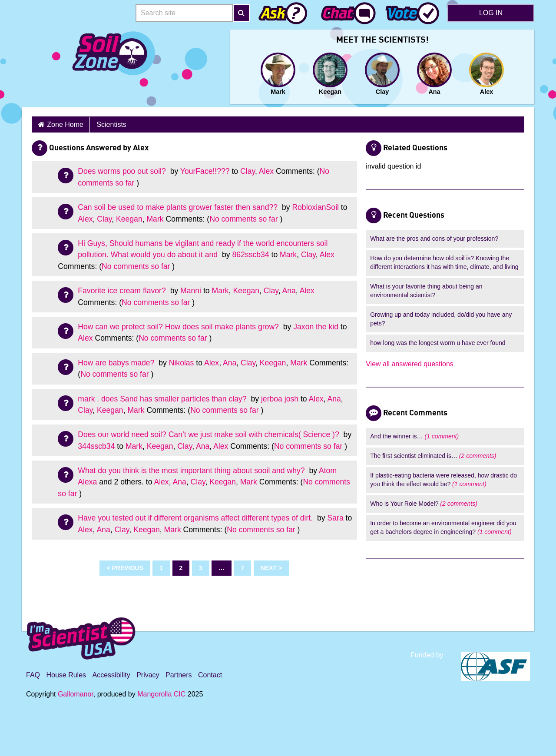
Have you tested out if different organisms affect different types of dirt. (196, 518)
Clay (248, 171)
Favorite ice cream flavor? (123, 291)
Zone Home (65, 124)
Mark (155, 219)
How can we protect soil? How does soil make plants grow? (179, 327)
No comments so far (243, 219)
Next (269, 568)
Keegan (129, 219)
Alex (266, 171)
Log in (491, 13)
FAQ (33, 675)
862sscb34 (251, 255)
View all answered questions (410, 364)
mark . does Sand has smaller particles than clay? (163, 399)
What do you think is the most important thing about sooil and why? (192, 471)
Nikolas (182, 363)
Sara (336, 518)
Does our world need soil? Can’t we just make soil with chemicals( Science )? (209, 434)
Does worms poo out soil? (123, 171)
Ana (289, 291)
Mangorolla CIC (161, 694)
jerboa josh (280, 399)
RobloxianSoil (315, 207)
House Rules (66, 675)
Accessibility (111, 675)
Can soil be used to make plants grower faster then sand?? (179, 207)
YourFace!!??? (205, 171)
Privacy (148, 675)
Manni (191, 291)
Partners (179, 675)
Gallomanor (76, 694)
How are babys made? (117, 363)
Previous (127, 568)
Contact (210, 675)
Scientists (111, 124)
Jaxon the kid (316, 327)
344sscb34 (96, 446)
